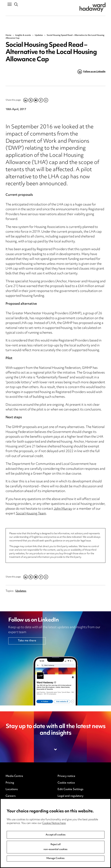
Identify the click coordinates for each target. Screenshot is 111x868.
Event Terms (14, 819)
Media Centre (14, 776)
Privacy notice (66, 776)
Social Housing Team (31, 514)
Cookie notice (66, 783)
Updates (39, 35)
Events (10, 803)
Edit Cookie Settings (70, 789)
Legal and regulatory (70, 796)
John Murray (63, 509)
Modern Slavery (68, 803)
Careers (11, 796)
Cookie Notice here (54, 845)
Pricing (10, 783)
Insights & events (23, 35)
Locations (12, 789)
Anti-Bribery (14, 813)
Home (8, 35)
